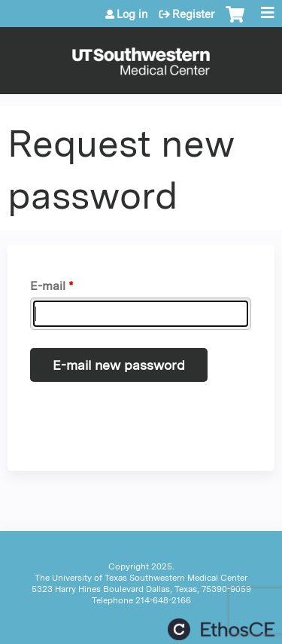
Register (193, 14)
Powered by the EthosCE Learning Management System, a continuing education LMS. (221, 629)
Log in (132, 14)
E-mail (48, 286)
